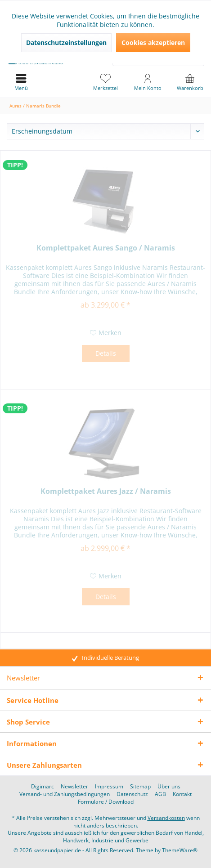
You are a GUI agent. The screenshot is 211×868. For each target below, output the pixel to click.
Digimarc (43, 787)
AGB (160, 794)
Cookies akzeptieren (153, 43)
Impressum (109, 787)
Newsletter (74, 787)
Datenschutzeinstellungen (66, 43)
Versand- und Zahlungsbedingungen (65, 794)
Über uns (169, 787)
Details (106, 353)
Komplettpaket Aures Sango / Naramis (106, 248)
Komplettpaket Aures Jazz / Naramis (106, 491)
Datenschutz (132, 794)
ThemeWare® (180, 850)
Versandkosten (166, 818)
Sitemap (140, 787)
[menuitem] (190, 82)
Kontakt (182, 794)
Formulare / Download (106, 802)
